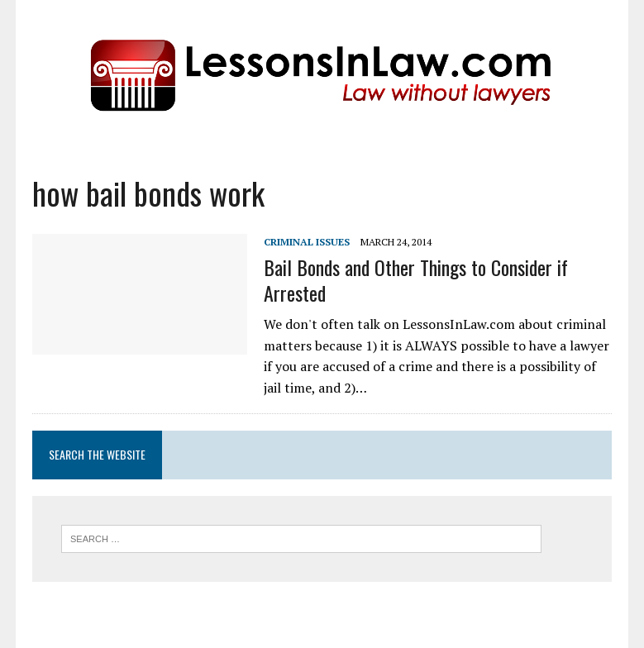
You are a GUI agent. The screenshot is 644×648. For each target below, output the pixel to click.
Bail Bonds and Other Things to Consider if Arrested (416, 280)
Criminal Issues (307, 242)
